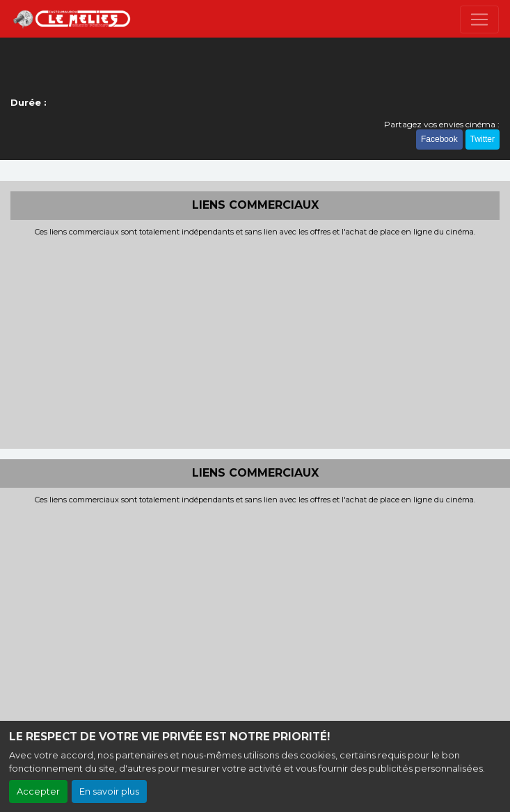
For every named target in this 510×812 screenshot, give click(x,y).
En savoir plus (109, 791)
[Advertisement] (255, 341)
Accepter (38, 791)
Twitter (483, 139)
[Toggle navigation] (479, 19)
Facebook (439, 139)
